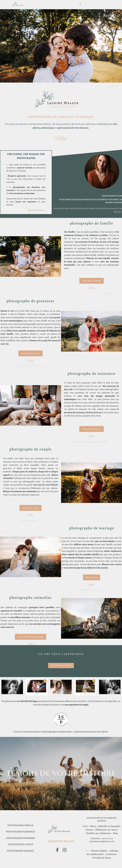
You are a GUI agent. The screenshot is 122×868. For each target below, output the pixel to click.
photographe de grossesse (30, 301)
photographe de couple (31, 449)
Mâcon (93, 826)
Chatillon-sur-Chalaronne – (99, 833)
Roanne (89, 830)
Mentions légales (99, 851)
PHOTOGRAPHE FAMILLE (20, 825)
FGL (87, 851)
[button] (80, 4)
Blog (115, 833)
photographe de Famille (92, 223)
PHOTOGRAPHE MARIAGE (20, 851)
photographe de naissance (92, 374)
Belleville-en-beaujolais (109, 826)
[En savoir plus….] (37, 210)
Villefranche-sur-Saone (106, 830)
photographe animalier (30, 598)
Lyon (85, 826)
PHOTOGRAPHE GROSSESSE (20, 838)
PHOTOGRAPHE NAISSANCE (20, 832)
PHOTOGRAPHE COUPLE (20, 844)
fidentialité (98, 854)
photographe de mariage (92, 528)
